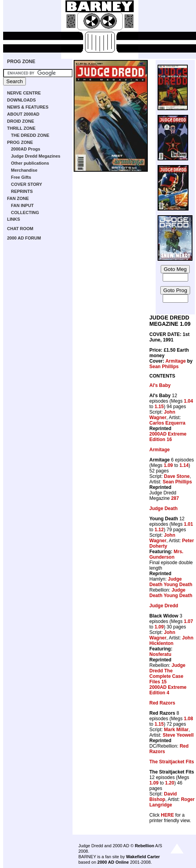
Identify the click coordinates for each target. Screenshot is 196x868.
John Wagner (162, 415)
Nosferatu (160, 654)
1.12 (159, 530)
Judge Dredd (164, 606)
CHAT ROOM (20, 229)
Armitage (176, 361)
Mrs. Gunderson (166, 554)
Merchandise (24, 170)
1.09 (168, 465)
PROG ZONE (21, 62)
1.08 (188, 719)
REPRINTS (22, 191)
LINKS (14, 219)
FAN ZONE (18, 198)
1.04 (188, 401)
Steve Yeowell (178, 735)
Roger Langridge (172, 802)
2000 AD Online (113, 862)
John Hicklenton (171, 641)
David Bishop (163, 797)
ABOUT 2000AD (23, 114)
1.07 (188, 621)
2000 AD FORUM (24, 238)
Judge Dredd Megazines (36, 156)
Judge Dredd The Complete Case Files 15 (167, 674)
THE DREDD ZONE (30, 135)
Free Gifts (21, 177)
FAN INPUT (22, 205)
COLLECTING (25, 212)
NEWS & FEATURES (28, 107)
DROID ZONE (21, 121)
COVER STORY (26, 184)
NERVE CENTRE (24, 93)
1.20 (170, 783)
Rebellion (145, 846)
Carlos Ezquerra (167, 423)
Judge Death (163, 508)
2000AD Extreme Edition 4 (168, 690)
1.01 (188, 524)
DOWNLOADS (21, 100)
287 (175, 498)
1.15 (159, 407)
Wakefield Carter (143, 857)
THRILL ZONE (21, 128)
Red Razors (162, 703)
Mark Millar (176, 730)
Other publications (30, 163)
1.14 (184, 465)
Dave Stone (177, 476)
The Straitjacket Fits (172, 762)
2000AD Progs (26, 149)
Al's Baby (160, 385)
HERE (167, 815)
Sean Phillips (164, 367)
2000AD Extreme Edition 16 (168, 437)
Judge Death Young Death (171, 582)
